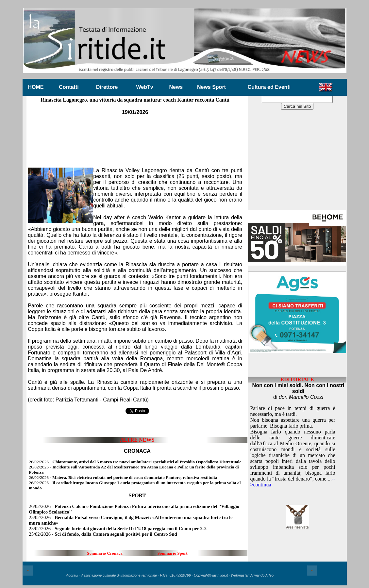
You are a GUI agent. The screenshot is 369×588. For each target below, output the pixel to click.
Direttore (107, 87)
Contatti (69, 87)
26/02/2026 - (135, 462)
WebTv (144, 87)
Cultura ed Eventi (269, 87)
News (176, 87)
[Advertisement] (135, 137)
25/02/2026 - (118, 529)
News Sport (211, 87)
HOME (36, 87)
